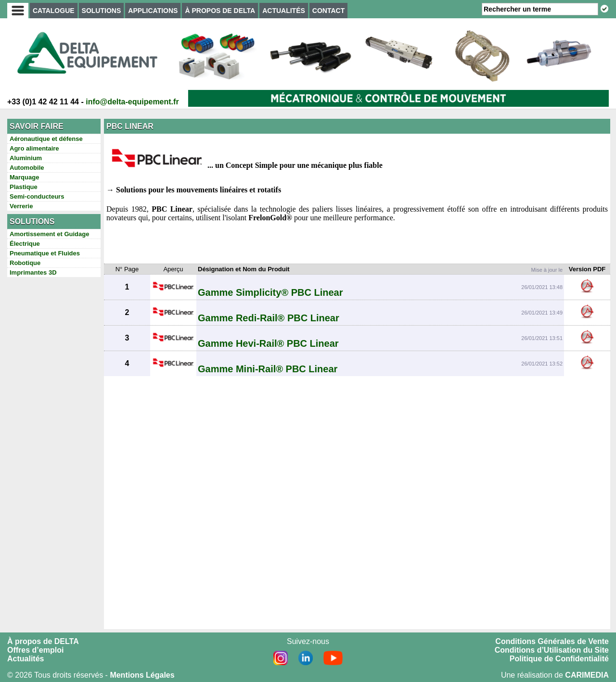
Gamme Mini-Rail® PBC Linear (268, 369)
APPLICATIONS (153, 11)
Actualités (26, 659)
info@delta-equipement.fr (132, 102)
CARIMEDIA (587, 675)
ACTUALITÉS (284, 11)
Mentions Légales (142, 675)
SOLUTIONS (102, 11)
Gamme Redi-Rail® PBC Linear (269, 318)
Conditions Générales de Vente (552, 641)
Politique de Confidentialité (559, 659)
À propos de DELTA (43, 641)
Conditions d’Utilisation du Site (552, 650)
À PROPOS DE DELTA (220, 11)
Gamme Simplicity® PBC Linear (270, 292)
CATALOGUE (54, 11)
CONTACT (328, 11)
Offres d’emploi (35, 650)
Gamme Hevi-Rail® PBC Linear (268, 343)
